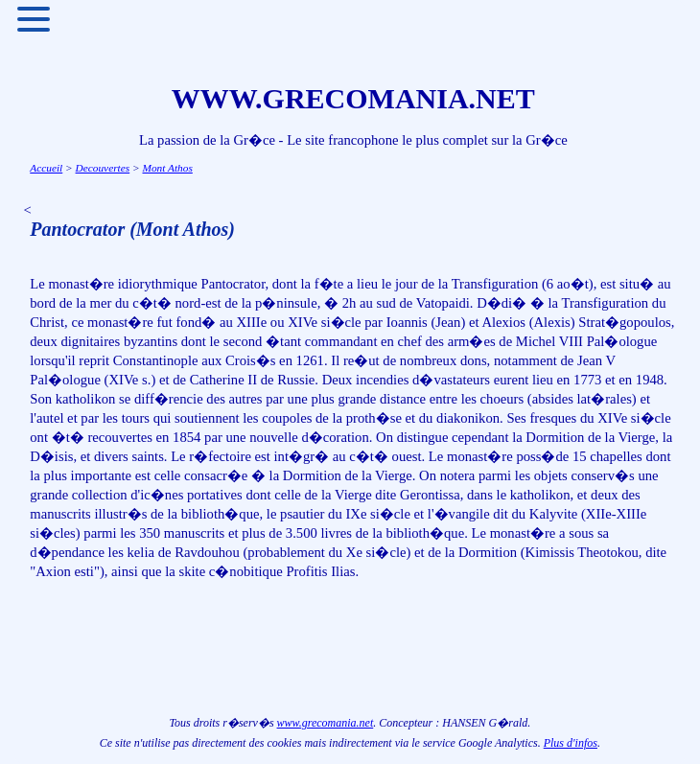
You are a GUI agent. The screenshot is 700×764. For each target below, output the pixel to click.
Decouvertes (103, 168)
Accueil (46, 168)
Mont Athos (167, 168)
